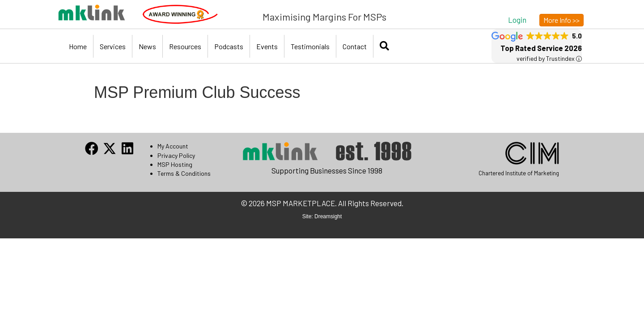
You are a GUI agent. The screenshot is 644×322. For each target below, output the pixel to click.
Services (113, 46)
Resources (185, 46)
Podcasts (229, 46)
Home (78, 46)
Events (267, 46)
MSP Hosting (175, 164)
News (147, 46)
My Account (173, 146)
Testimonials (310, 46)
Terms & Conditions (184, 173)
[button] (517, 19)
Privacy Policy (176, 155)
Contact (355, 46)
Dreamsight (328, 216)
